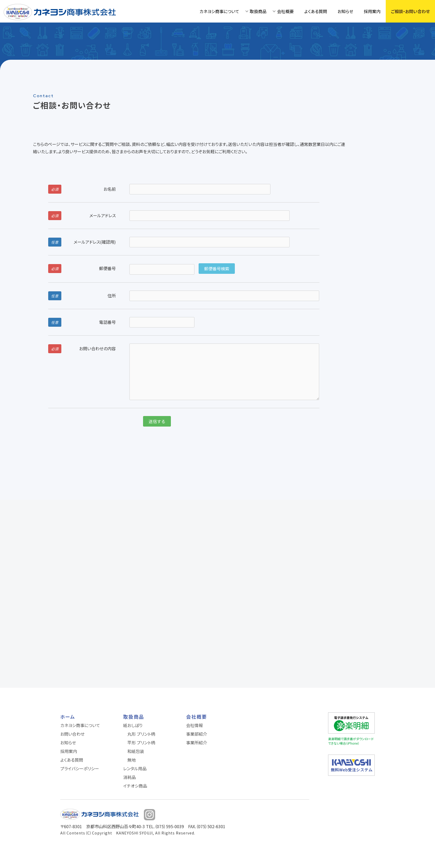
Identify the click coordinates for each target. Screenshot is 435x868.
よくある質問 (316, 11)
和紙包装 (136, 751)
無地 (132, 760)
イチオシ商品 (135, 786)
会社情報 (194, 725)
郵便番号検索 (217, 269)
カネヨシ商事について (219, 11)
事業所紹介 (197, 743)
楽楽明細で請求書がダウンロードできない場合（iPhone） (351, 741)
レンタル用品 (135, 768)
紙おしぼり (133, 725)
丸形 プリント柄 (141, 734)
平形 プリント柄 (141, 743)
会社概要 (285, 11)
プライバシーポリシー (80, 768)
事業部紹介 (197, 734)
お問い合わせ (72, 734)
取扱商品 (258, 11)
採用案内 (372, 11)
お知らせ (345, 11)
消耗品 (129, 777)
